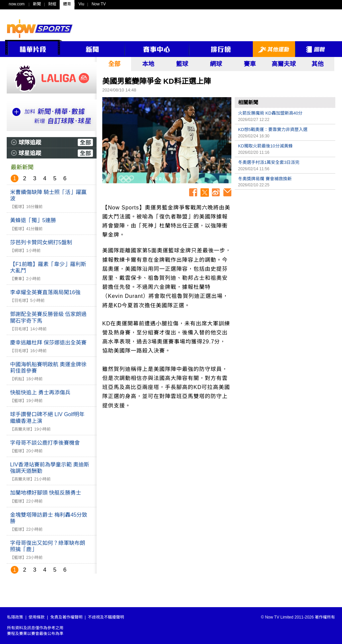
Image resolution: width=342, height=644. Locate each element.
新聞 (37, 4)
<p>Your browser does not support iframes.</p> (285, 240)
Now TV (99, 4)
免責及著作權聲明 (66, 617)
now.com (17, 4)
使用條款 (37, 617)
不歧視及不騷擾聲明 (106, 617)
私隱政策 (15, 617)
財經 (52, 4)
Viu (81, 4)
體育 (67, 4)
